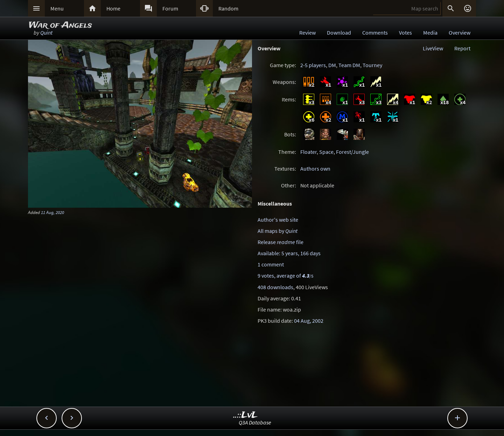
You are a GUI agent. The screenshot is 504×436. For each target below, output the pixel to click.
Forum (170, 8)
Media (430, 33)
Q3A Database (255, 422)
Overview (460, 33)
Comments (375, 33)
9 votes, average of (285, 276)
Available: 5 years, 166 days (289, 253)
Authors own (315, 169)
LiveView (433, 48)
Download (339, 33)
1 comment (271, 264)
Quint (46, 33)
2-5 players (313, 65)
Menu (57, 8)
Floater (309, 152)
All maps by (278, 231)
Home (113, 8)
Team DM (349, 65)
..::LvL (246, 415)
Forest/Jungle (352, 152)
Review (307, 33)
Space (326, 152)
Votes (405, 33)
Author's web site (278, 220)
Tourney (372, 65)
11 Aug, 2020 (52, 212)
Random (228, 8)
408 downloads (275, 287)
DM (332, 65)
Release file (281, 242)
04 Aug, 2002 (309, 321)
